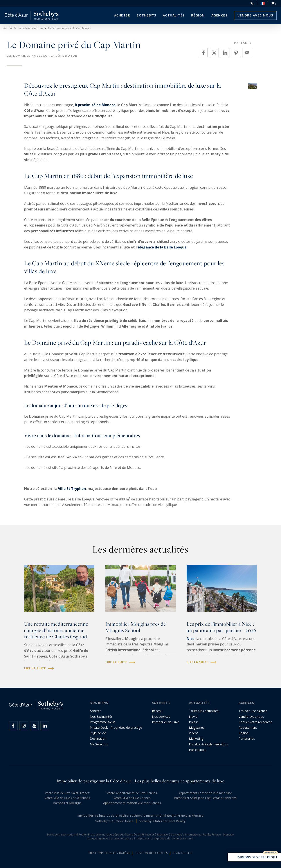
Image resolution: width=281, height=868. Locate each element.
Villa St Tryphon (72, 489)
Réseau (157, 711)
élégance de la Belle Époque (162, 247)
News (193, 717)
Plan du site (183, 853)
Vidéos (194, 733)
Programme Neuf (102, 722)
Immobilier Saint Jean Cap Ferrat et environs (205, 798)
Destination (98, 738)
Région (198, 15)
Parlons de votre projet (254, 857)
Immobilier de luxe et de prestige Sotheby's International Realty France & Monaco (140, 815)
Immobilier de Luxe (166, 722)
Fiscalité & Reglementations (209, 744)
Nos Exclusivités (101, 717)
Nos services (161, 717)
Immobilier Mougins (67, 803)
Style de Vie (98, 733)
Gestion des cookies (152, 853)
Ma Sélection (99, 744)
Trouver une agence (253, 711)
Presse (194, 722)
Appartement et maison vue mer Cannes (132, 803)
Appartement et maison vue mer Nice (205, 793)
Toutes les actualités (204, 711)
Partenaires (247, 738)
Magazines (197, 728)
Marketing (196, 738)
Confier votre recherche (255, 722)
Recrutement (248, 728)
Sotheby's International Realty (162, 821)
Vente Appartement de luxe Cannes (132, 793)
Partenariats (198, 750)
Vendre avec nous (255, 15)
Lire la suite (39, 668)
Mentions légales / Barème (110, 853)
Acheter (122, 15)
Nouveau (270, 853)
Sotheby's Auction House (114, 821)
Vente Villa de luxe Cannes (132, 798)
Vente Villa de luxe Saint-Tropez (67, 793)
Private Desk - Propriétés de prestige (116, 728)
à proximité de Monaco (95, 105)
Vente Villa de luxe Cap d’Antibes (67, 798)
